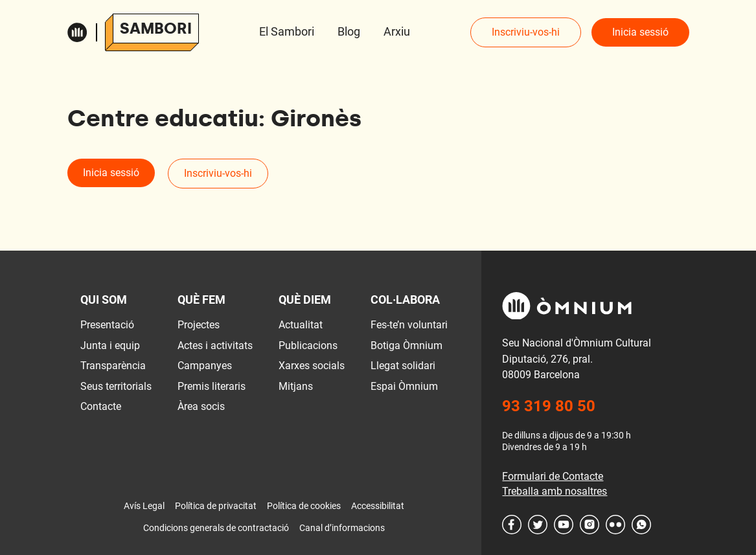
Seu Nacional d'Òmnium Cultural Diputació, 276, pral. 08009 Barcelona (577, 359)
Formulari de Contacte (553, 476)
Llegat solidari (403, 366)
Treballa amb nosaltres (555, 491)
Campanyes (205, 366)
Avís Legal (144, 506)
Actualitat (301, 325)
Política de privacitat (216, 506)
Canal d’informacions (342, 528)
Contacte (101, 406)
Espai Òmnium (404, 386)
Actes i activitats (215, 345)
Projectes (199, 325)
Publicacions (308, 345)
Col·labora (405, 300)
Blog (349, 31)
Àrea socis (201, 406)
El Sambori (287, 31)
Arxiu (397, 31)
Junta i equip (110, 345)
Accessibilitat (378, 506)
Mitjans (296, 386)
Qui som (104, 300)
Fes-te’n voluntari (409, 325)
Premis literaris (212, 386)
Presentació (107, 325)
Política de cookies (304, 506)
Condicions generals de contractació (216, 528)
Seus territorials (116, 386)
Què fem (201, 300)
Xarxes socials (312, 366)
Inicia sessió (640, 32)
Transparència (113, 366)
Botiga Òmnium (407, 345)
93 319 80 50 (549, 406)
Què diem (305, 300)
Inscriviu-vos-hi (526, 32)
